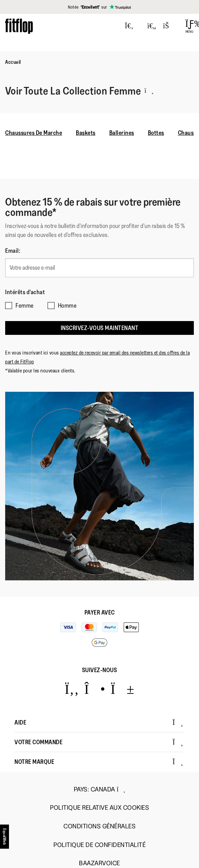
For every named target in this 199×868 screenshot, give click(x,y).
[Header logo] (19, 26)
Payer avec (100, 612)
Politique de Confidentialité (99, 845)
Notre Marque (99, 762)
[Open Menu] (190, 26)
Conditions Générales (99, 826)
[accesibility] (5, 839)
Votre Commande (99, 742)
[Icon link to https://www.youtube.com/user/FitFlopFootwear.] (123, 689)
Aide (99, 722)
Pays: (100, 789)
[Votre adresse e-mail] (99, 268)
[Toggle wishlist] (152, 26)
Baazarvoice (99, 863)
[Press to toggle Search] (129, 26)
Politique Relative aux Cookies (99, 808)
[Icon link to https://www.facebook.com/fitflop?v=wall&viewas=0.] (72, 689)
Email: (13, 251)
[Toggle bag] (169, 26)
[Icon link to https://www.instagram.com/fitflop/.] (95, 689)
